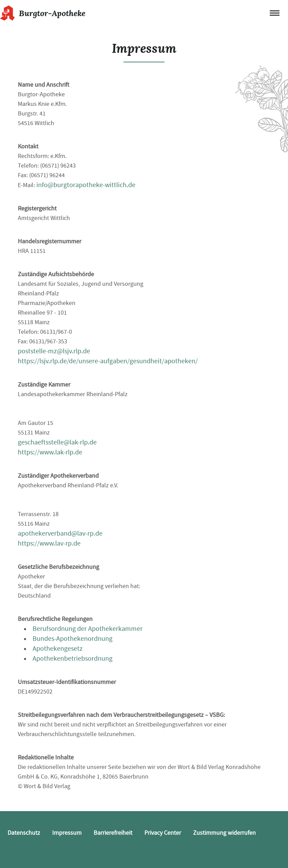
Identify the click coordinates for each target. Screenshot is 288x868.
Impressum (67, 833)
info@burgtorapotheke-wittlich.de (86, 185)
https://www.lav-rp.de (49, 543)
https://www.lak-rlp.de (50, 452)
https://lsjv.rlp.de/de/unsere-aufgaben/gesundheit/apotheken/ (108, 361)
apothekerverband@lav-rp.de (60, 533)
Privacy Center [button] (163, 833)
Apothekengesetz (58, 649)
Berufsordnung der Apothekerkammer (88, 629)
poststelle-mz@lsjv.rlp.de (54, 351)
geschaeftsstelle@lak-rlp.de (57, 442)
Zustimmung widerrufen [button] (224, 833)
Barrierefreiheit (113, 833)
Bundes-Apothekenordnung (73, 639)
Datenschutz (24, 833)
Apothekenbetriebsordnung (73, 658)
